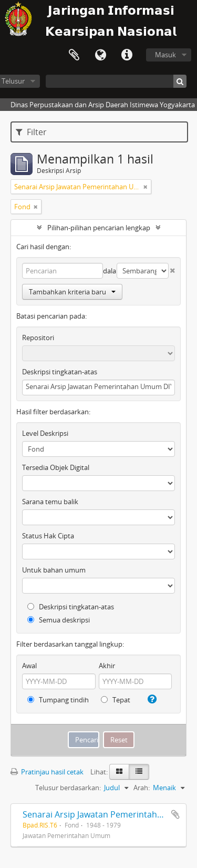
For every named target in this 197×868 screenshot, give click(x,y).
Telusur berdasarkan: (68, 788)
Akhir (107, 666)
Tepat (116, 700)
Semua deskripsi (59, 620)
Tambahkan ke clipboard (175, 814)
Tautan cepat (127, 55)
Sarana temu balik (50, 502)
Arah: (142, 788)
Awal (29, 666)
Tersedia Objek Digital (56, 467)
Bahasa (100, 55)
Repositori (38, 338)
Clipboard (74, 55)
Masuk (165, 55)
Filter (31, 132)
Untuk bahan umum (54, 570)
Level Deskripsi (45, 433)
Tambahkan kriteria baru (72, 292)
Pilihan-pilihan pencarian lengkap (99, 228)
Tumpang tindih (58, 700)
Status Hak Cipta (48, 536)
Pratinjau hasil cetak (47, 772)
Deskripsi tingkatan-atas (60, 372)
